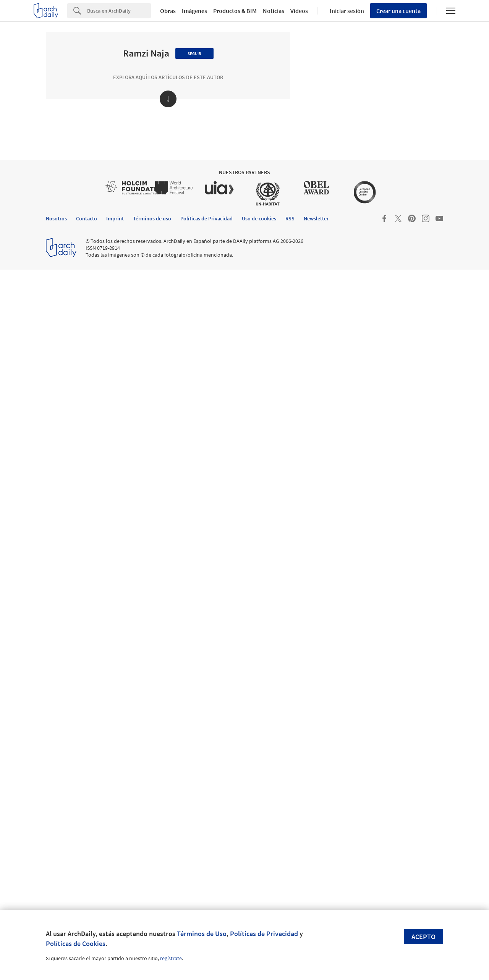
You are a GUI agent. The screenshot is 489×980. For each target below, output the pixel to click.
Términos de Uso (202, 934)
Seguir (194, 53)
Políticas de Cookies (76, 944)
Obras (168, 11)
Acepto (423, 937)
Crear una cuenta (398, 11)
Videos (299, 11)
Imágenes (194, 11)
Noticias (274, 11)
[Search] (119, 11)
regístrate (171, 958)
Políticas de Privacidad (264, 934)
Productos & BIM (235, 11)
